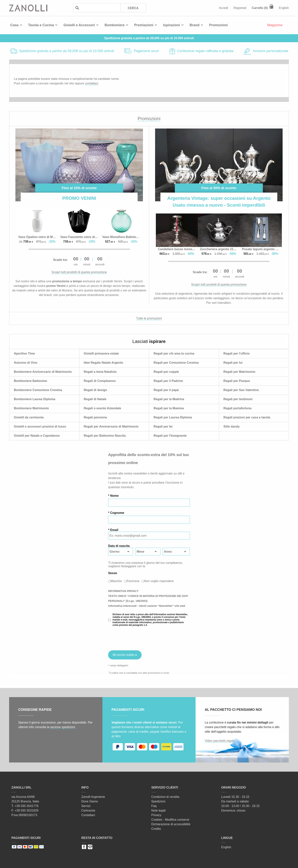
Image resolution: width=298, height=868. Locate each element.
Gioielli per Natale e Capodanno (37, 436)
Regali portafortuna (238, 408)
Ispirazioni (172, 25)
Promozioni (218, 25)
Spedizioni (158, 801)
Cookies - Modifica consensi (170, 820)
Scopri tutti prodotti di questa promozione (79, 272)
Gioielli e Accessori (79, 25)
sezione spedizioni (63, 727)
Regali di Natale (95, 399)
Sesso (113, 573)
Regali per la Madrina (169, 399)
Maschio (116, 581)
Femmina (133, 581)
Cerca (133, 8)
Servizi (86, 806)
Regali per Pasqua (237, 381)
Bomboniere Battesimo (31, 381)
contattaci (91, 83)
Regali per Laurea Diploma (173, 417)
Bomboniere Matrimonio (31, 408)
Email (114, 530)
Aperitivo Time (24, 353)
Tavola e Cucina (41, 25)
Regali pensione (96, 417)
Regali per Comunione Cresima (176, 363)
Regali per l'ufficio (237, 353)
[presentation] (137, 638)
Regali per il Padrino (168, 381)
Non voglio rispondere (159, 581)
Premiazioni (144, 25)
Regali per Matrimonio (239, 372)
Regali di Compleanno (100, 381)
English (284, 8)
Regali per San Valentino (241, 390)
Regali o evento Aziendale (103, 408)
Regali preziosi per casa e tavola (247, 417)
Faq (154, 806)
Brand (195, 25)
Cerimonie (88, 810)
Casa (14, 25)
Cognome (117, 513)
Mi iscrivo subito (124, 655)
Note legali (159, 810)
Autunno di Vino (26, 363)
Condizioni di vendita (165, 797)
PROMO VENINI (79, 198)
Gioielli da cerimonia (29, 417)
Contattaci (88, 815)
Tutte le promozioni (149, 318)
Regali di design (96, 390)
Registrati (240, 8)
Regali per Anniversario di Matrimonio (111, 426)
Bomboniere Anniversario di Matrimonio (43, 372)
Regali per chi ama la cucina (174, 353)
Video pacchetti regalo (220, 741)
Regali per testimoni (238, 399)
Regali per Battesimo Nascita (105, 436)
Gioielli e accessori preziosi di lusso (40, 426)
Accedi (223, 8)
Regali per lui (233, 363)
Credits (156, 829)
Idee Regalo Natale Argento (103, 363)
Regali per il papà (166, 390)
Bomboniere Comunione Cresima (38, 390)
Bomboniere (115, 25)
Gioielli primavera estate (101, 353)
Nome (114, 496)
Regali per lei (163, 426)
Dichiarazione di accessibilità (171, 824)
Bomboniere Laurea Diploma (35, 399)
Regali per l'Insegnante (170, 436)
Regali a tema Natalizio (100, 372)
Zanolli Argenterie (93, 797)
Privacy (156, 815)
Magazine (275, 25)
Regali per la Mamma (169, 408)
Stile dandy (232, 426)
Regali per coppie (166, 372)
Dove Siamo (90, 801)
